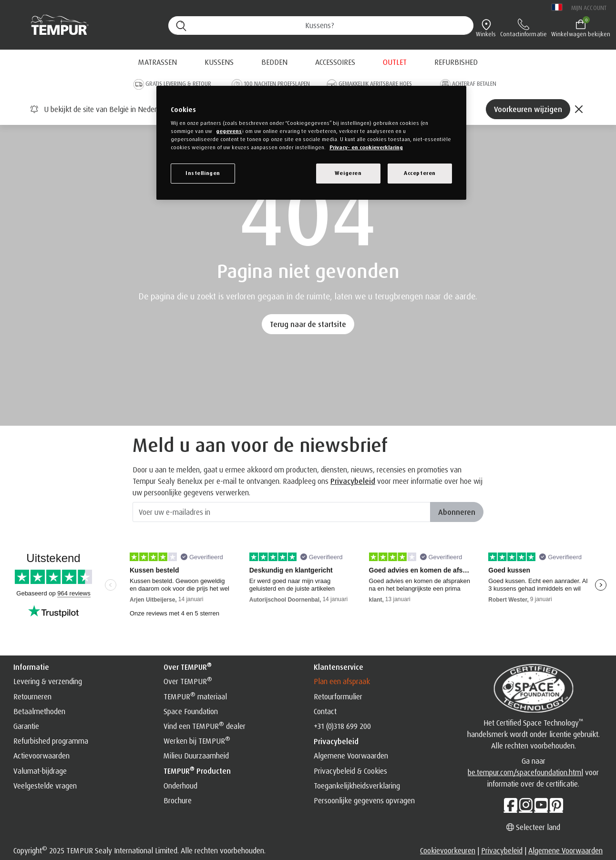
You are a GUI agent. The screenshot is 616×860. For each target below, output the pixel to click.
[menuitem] (395, 62)
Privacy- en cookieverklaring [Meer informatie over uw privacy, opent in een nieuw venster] (366, 147)
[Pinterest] (556, 805)
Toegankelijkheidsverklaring (357, 786)
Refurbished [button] (456, 62)
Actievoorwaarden (41, 756)
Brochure (178, 800)
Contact (325, 711)
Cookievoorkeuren (448, 850)
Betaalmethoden (39, 711)
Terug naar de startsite (308, 324)
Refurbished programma (51, 741)
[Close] (579, 109)
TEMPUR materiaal (195, 696)
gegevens (229, 131)
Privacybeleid (353, 481)
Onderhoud (180, 786)
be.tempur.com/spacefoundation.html (525, 772)
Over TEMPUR (188, 681)
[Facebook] (511, 805)
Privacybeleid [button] (336, 741)
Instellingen (203, 173)
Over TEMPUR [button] (188, 666)
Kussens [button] (219, 62)
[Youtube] (541, 805)
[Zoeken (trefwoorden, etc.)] (321, 26)
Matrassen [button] (158, 62)
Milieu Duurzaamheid (196, 756)
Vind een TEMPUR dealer (205, 726)
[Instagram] (526, 805)
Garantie (26, 726)
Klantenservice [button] (339, 667)
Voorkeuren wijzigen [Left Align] (528, 109)
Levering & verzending (48, 681)
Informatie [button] (31, 667)
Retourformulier (338, 696)
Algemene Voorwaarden (351, 756)
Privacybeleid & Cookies (350, 771)
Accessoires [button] (335, 62)
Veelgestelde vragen (45, 786)
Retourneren (32, 696)
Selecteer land (533, 827)
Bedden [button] (274, 62)
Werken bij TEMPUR (197, 741)
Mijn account (589, 8)
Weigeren (348, 173)
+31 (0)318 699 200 (342, 726)
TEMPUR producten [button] (197, 770)
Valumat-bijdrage (40, 771)
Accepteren (420, 173)
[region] (311, 143)
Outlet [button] (395, 62)
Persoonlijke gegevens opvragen (364, 800)
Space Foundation (191, 711)
